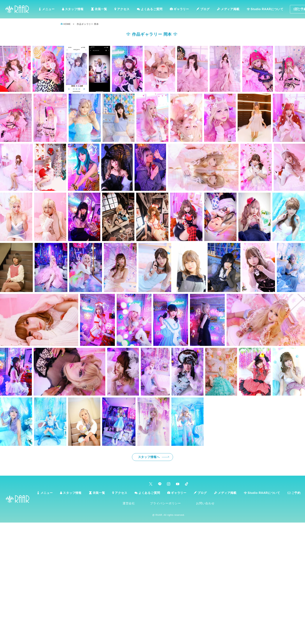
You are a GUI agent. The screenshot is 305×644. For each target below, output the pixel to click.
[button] (15, 69)
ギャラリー (179, 9)
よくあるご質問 (150, 9)
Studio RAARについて (265, 9)
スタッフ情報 (73, 9)
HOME (67, 24)
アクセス (122, 9)
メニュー (47, 9)
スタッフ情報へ (149, 457)
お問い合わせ (206, 503)
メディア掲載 (228, 9)
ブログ (203, 9)
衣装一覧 (99, 9)
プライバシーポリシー (166, 503)
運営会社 (129, 503)
